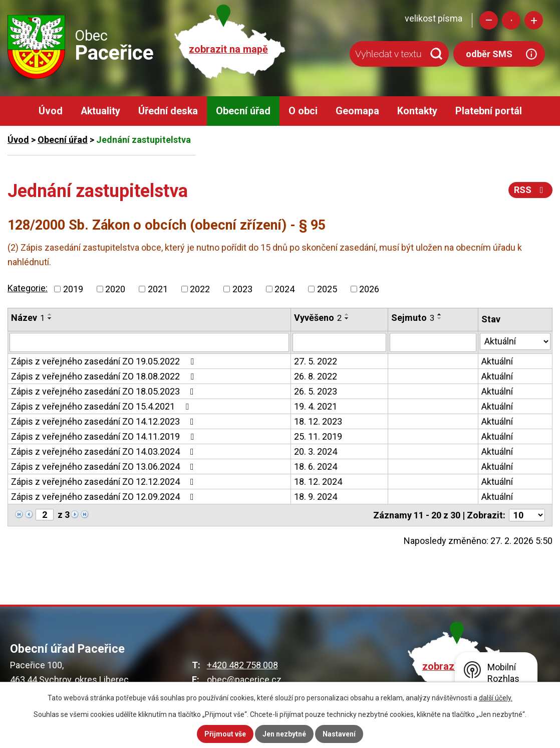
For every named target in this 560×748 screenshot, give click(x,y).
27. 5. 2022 (316, 361)
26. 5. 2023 (316, 391)
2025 (327, 289)
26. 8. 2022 (316, 376)
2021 (158, 289)
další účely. (496, 698)
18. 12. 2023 (318, 421)
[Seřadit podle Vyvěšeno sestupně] (347, 318)
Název (28, 318)
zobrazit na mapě (228, 49)
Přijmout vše (225, 734)
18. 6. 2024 (316, 466)
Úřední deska (168, 111)
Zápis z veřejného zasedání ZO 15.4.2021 (102, 406)
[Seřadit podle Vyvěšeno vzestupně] (347, 314)
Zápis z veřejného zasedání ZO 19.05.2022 (104, 361)
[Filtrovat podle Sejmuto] (433, 342)
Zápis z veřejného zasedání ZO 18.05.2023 (104, 391)
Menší (489, 20)
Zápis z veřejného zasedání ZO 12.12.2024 (104, 482)
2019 (73, 289)
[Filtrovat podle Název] (149, 342)
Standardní (511, 20)
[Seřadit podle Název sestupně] (50, 318)
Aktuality (100, 111)
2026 (369, 289)
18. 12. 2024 (318, 482)
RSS (531, 190)
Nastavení (339, 734)
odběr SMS (489, 54)
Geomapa (357, 111)
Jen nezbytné (284, 734)
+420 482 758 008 (242, 665)
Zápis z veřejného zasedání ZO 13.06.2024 (104, 466)
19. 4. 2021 (316, 406)
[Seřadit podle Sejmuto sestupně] (440, 318)
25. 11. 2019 (318, 436)
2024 (285, 289)
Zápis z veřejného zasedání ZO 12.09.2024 (104, 497)
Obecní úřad (243, 111)
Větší (534, 20)
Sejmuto (413, 318)
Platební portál (489, 111)
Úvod (51, 111)
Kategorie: (28, 288)
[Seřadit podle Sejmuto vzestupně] (440, 314)
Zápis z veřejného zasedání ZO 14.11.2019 (104, 436)
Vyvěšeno (318, 318)
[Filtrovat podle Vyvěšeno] (339, 342)
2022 (200, 289)
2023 (242, 289)
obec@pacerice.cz (244, 680)
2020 (115, 289)
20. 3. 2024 (316, 451)
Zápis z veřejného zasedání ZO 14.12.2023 (104, 421)
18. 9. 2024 (316, 497)
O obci (303, 111)
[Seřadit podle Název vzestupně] (50, 314)
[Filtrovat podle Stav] (515, 341)
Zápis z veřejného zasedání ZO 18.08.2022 (104, 376)
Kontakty (417, 111)
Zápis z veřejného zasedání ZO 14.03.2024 (104, 451)
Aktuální (497, 361)
